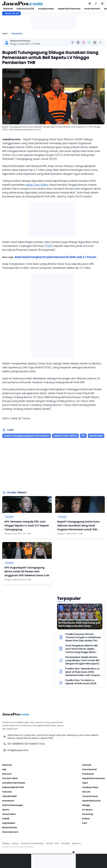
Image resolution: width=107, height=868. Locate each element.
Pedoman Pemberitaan (32, 843)
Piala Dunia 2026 (25, 9)
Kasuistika (17, 34)
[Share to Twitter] (78, 42)
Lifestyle (87, 765)
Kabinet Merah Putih (13, 787)
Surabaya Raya (46, 9)
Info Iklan (65, 843)
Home (5, 34)
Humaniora (8, 801)
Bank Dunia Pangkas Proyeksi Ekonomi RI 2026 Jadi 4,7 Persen (56, 257)
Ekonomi (7, 774)
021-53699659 (15, 744)
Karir (85, 823)
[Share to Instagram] (84, 42)
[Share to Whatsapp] (89, 42)
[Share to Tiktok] (95, 42)
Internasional (89, 769)
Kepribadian (9, 823)
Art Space (87, 810)
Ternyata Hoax (90, 796)
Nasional (8, 9)
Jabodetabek (9, 796)
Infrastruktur (9, 814)
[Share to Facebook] (72, 42)
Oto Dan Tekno (10, 778)
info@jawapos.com (18, 750)
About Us (76, 843)
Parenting (87, 814)
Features (7, 792)
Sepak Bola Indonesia (69, 9)
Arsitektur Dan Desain (14, 783)
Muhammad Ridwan (20, 41)
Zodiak (6, 819)
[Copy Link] (100, 42)
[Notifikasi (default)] (96, 3)
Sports (6, 810)
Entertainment (92, 9)
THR (49, 246)
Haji (4, 769)
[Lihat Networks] (90, 3)
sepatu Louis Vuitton (37, 185)
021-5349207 (32, 744)
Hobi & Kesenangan (13, 805)
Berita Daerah (10, 827)
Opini (85, 783)
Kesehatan (88, 774)
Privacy (15, 843)
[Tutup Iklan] (74, 852)
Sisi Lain (86, 792)
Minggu (86, 805)
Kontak (49, 843)
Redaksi (6, 843)
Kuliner (86, 819)
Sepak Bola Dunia (91, 801)
